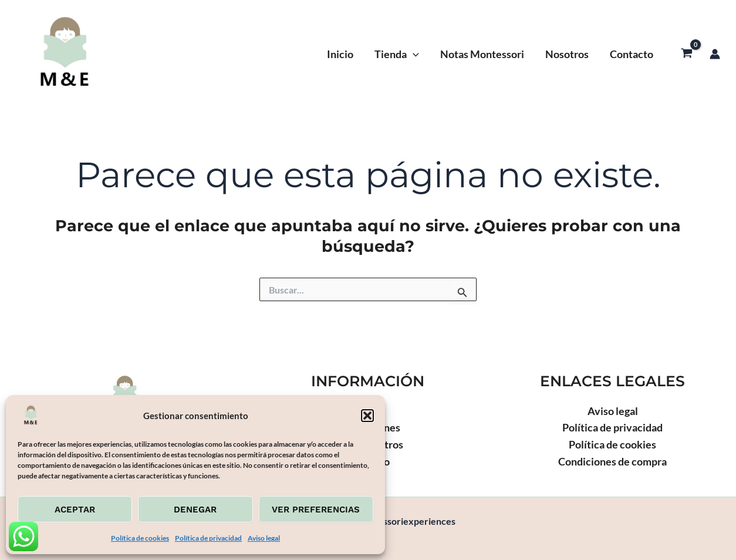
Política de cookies (140, 538)
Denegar (195, 510)
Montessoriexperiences (209, 54)
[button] (367, 416)
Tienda (397, 54)
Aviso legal (264, 538)
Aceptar (75, 510)
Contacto (632, 54)
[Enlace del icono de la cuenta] (715, 54)
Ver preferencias (316, 510)
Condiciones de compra (612, 461)
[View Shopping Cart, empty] (687, 54)
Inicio (340, 54)
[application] (413, 54)
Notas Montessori (482, 54)
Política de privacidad (208, 538)
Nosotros (567, 54)
